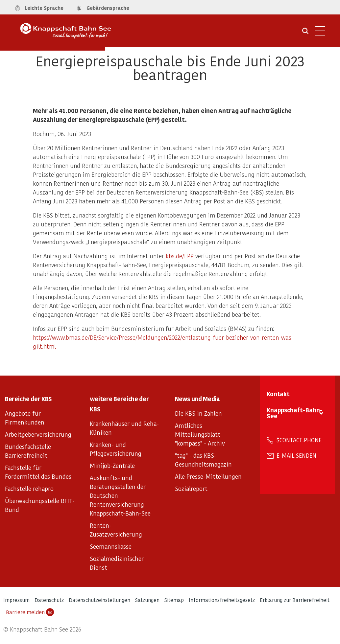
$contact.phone (299, 440)
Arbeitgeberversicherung (38, 434)
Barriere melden (30, 612)
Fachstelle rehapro (29, 488)
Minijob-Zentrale (112, 465)
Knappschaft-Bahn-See (295, 413)
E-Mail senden (296, 455)
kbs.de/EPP (180, 256)
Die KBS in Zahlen (198, 413)
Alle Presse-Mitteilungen (208, 476)
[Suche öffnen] (305, 33)
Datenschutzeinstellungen (99, 600)
